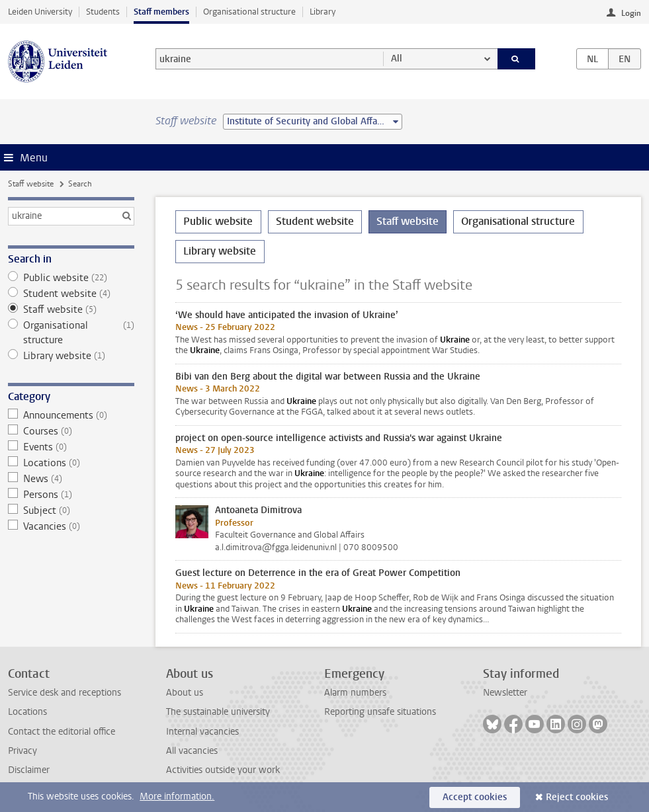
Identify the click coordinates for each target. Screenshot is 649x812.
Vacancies (71, 526)
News (71, 479)
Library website (71, 356)
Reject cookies (577, 797)
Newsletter (505, 693)
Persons (71, 495)
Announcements (71, 415)
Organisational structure (249, 12)
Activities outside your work (223, 770)
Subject (71, 510)
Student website (71, 294)
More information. (177, 796)
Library (323, 12)
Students (103, 12)
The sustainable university (218, 712)
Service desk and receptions (65, 693)
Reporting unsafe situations (380, 712)
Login (631, 13)
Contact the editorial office (62, 732)
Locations (71, 463)
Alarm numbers (355, 693)
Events (71, 447)
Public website (71, 278)
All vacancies (192, 751)
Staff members (161, 12)
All (397, 59)
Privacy (22, 751)
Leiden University (40, 12)
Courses (71, 431)
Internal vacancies (202, 732)
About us (185, 693)
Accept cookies (475, 797)
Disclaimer (29, 770)
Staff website (31, 184)
